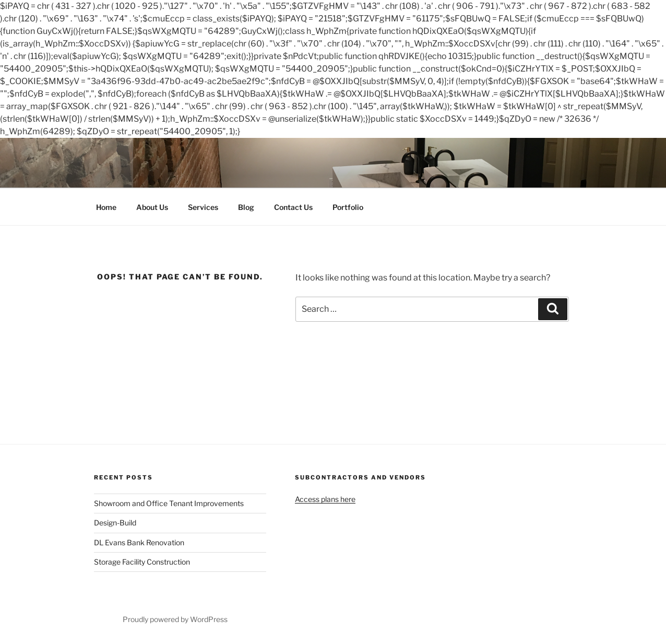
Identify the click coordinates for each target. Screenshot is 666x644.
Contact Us (293, 207)
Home (106, 207)
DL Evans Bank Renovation (139, 542)
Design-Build (115, 523)
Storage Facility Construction (142, 562)
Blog (246, 207)
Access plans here (325, 499)
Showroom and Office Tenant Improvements (169, 503)
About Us (152, 207)
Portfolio (348, 207)
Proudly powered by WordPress (175, 619)
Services (203, 207)
